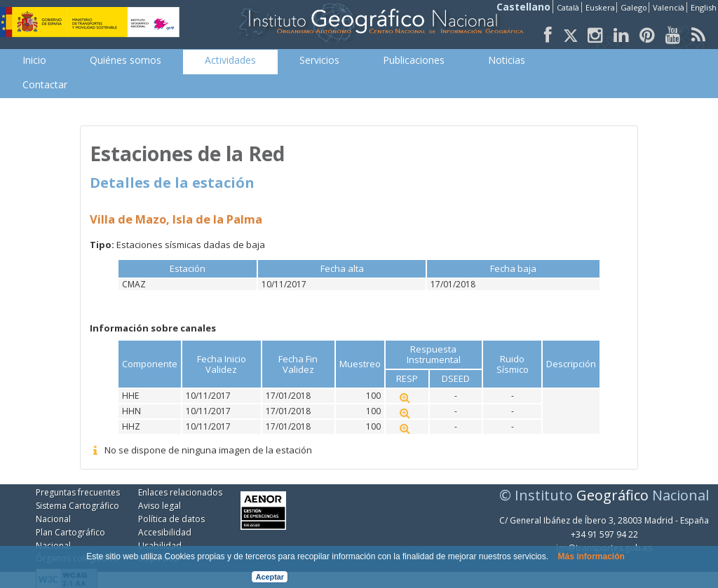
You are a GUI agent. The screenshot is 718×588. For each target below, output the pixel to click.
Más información (591, 556)
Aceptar (270, 577)
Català (568, 7)
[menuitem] (34, 60)
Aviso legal (160, 506)
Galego (634, 7)
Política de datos (171, 519)
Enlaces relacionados (180, 492)
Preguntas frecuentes (78, 492)
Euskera (600, 7)
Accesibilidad (165, 532)
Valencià (669, 7)
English (704, 7)
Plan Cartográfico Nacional (70, 539)
